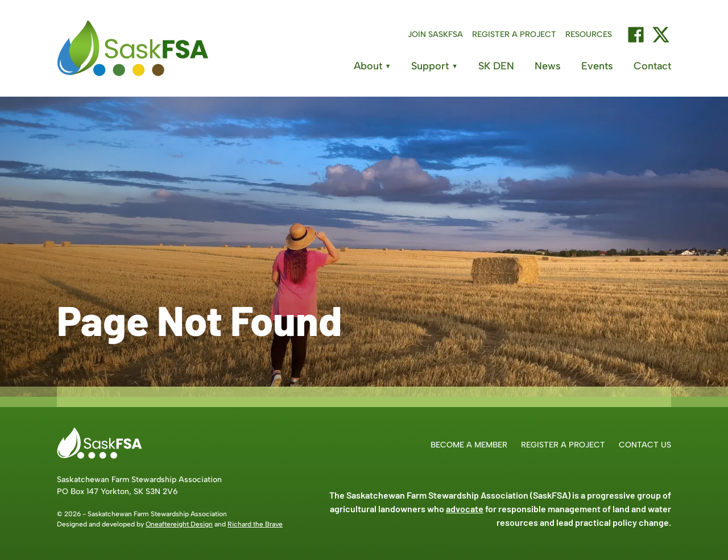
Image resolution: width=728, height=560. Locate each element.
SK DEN (496, 66)
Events (597, 66)
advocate (465, 509)
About (373, 66)
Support (435, 66)
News (548, 66)
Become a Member (469, 445)
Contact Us (645, 445)
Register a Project (514, 34)
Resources (589, 34)
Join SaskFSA (435, 34)
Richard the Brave (255, 524)
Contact (652, 66)
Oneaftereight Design (179, 524)
